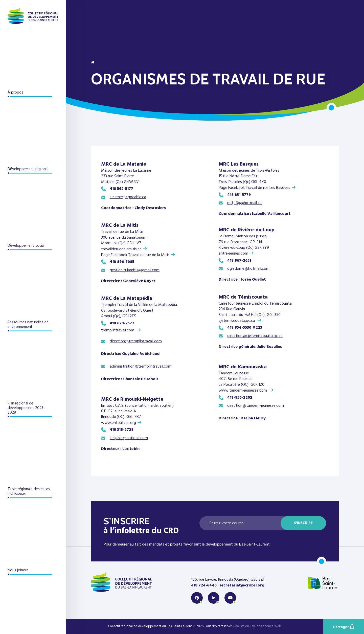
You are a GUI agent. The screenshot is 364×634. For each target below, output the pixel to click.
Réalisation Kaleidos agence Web (257, 626)
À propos (15, 93)
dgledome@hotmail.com (248, 269)
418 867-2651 (239, 261)
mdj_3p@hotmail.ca (244, 203)
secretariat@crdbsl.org (242, 585)
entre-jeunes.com (233, 253)
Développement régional (28, 169)
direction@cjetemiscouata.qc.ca (255, 336)
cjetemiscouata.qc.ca (237, 321)
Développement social (26, 246)
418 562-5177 (122, 189)
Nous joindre (18, 570)
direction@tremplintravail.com (136, 341)
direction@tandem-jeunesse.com (256, 406)
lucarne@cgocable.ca (128, 197)
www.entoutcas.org (119, 423)
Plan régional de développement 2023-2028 (26, 408)
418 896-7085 (122, 262)
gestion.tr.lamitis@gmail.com (135, 270)
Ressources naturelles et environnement (28, 325)
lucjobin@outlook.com (129, 438)
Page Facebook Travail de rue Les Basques (254, 188)
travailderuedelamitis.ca (121, 249)
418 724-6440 (204, 585)
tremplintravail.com (118, 330)
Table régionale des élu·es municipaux (29, 491)
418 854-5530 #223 (245, 328)
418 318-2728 (122, 430)
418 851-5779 (239, 195)
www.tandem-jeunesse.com (243, 390)
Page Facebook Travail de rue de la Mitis (135, 255)
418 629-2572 (122, 323)
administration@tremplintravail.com (141, 367)
